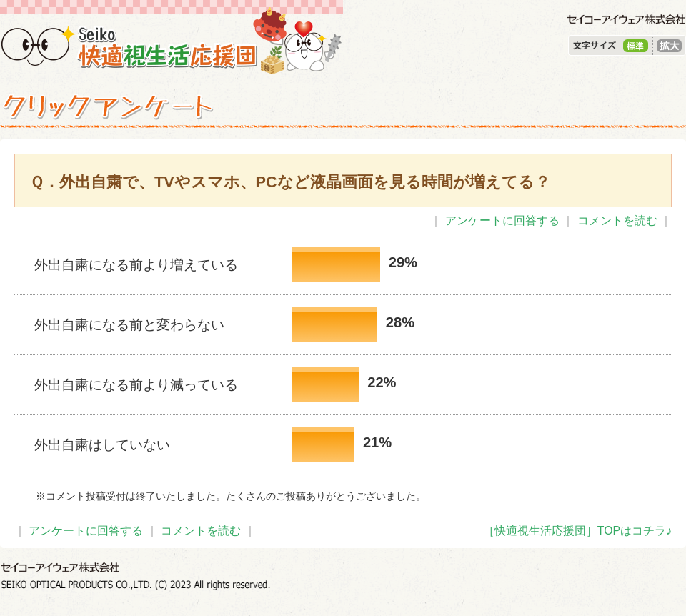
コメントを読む (617, 220)
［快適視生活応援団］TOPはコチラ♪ (577, 531)
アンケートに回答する (502, 220)
